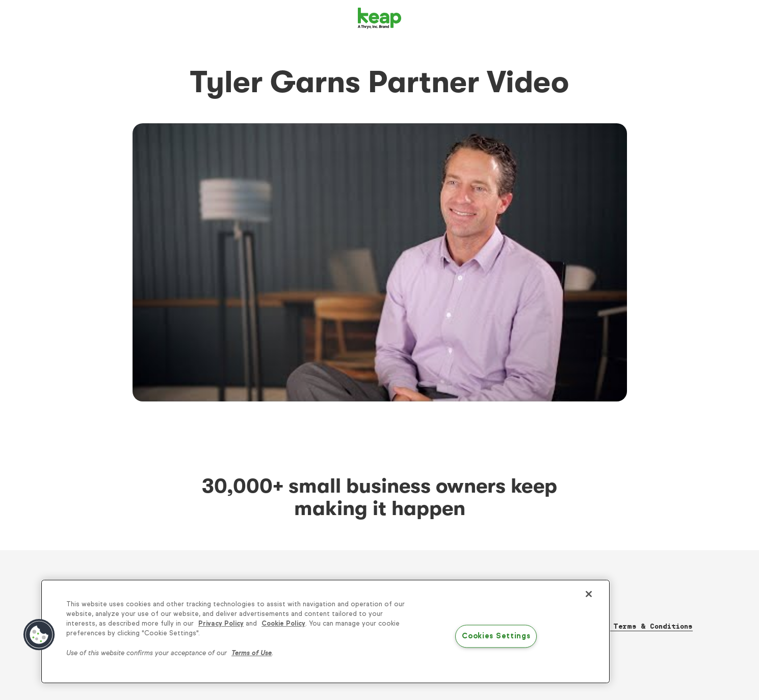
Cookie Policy (283, 624)
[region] (325, 631)
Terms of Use (252, 653)
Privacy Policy (221, 624)
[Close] (589, 594)
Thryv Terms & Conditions (640, 626)
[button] (39, 635)
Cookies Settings (496, 636)
